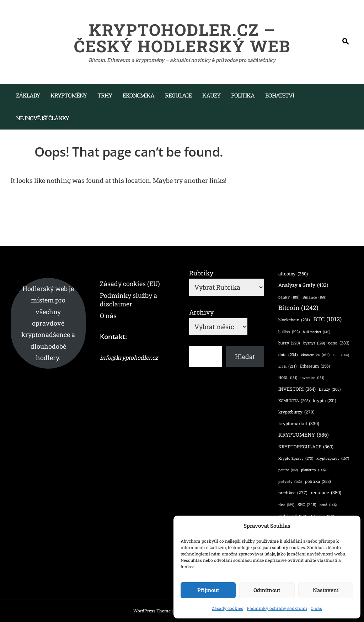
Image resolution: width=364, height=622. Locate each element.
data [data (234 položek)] (288, 355)
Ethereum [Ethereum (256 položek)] (315, 366)
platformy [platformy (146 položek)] (313, 470)
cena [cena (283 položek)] (339, 343)
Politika (243, 95)
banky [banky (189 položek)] (289, 297)
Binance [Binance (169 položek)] (314, 297)
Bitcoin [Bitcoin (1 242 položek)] (298, 308)
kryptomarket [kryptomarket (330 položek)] (299, 424)
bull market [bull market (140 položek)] (317, 332)
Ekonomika (138, 95)
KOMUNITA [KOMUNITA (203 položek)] (294, 401)
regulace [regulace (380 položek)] (326, 493)
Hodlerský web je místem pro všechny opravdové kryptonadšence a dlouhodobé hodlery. (48, 323)
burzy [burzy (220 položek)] (289, 343)
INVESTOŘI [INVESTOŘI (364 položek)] (297, 389)
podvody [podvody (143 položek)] (290, 482)
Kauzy (211, 95)
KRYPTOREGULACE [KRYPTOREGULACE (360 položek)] (306, 446)
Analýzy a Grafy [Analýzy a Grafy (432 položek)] (303, 285)
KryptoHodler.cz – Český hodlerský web (182, 38)
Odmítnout (267, 590)
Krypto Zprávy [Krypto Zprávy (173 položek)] (296, 458)
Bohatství (280, 95)
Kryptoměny (69, 95)
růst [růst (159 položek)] (286, 505)
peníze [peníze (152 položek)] (288, 470)
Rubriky (201, 273)
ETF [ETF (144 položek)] (341, 355)
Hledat (245, 357)
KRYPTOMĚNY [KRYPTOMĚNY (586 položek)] (304, 435)
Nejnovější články (42, 118)
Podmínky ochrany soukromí (277, 608)
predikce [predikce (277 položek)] (293, 493)
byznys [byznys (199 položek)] (314, 343)
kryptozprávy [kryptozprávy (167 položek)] (333, 458)
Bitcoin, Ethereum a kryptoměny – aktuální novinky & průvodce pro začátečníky (182, 60)
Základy (28, 95)
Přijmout (208, 590)
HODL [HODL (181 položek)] (288, 378)
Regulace (178, 95)
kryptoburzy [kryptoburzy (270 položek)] (296, 412)
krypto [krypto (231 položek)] (325, 401)
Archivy (201, 312)
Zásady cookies (227, 608)
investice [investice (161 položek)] (312, 378)
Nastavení (326, 590)
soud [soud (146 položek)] (328, 505)
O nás (316, 608)
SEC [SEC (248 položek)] (307, 505)
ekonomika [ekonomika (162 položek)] (315, 355)
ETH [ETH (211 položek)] (288, 366)
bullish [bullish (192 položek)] (289, 332)
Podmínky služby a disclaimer (129, 299)
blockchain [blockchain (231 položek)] (294, 320)
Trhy (105, 95)
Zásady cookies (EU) (130, 284)
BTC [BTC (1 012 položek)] (327, 319)
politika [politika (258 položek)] (318, 481)
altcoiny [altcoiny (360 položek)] (293, 273)
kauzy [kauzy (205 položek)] (330, 389)
